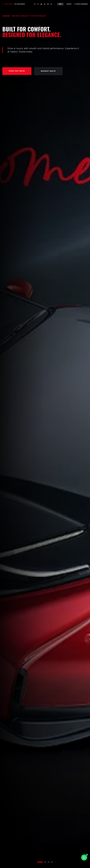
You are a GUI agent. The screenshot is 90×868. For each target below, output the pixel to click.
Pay (60, 4)
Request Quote (48, 72)
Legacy (69, 4)
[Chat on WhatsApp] (84, 858)
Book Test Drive (17, 72)
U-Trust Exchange (81, 4)
